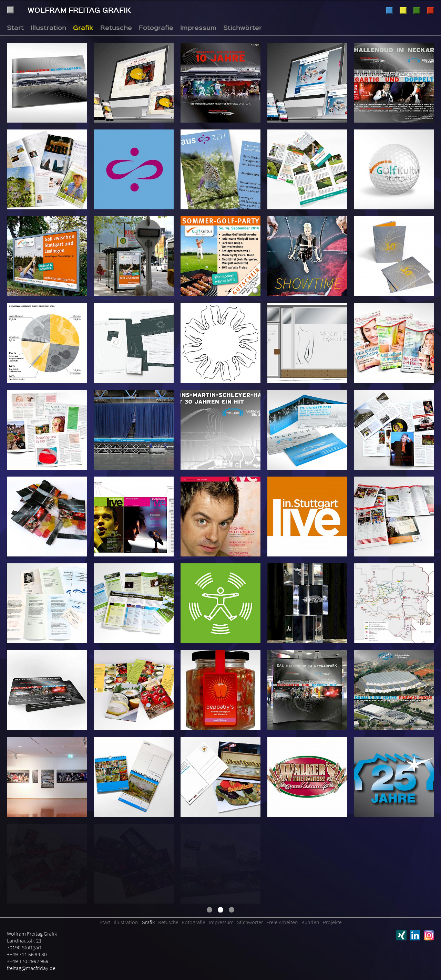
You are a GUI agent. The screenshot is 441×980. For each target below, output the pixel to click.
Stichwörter (243, 27)
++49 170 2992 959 (28, 961)
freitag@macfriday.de (31, 968)
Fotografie (431, 10)
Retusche (417, 10)
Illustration (389, 10)
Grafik (403, 10)
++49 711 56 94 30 (27, 954)
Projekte (332, 922)
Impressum (198, 27)
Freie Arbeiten (282, 922)
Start (15, 27)
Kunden (310, 922)
